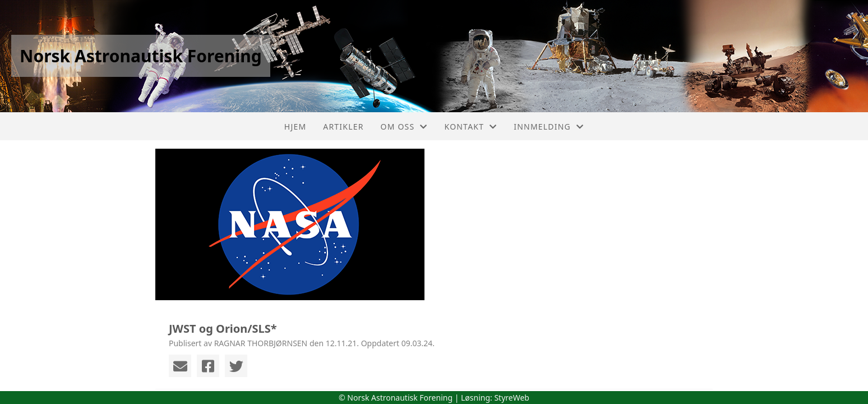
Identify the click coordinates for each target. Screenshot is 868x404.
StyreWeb (512, 398)
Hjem (295, 127)
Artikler (343, 127)
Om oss (404, 127)
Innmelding (549, 127)
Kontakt (471, 127)
